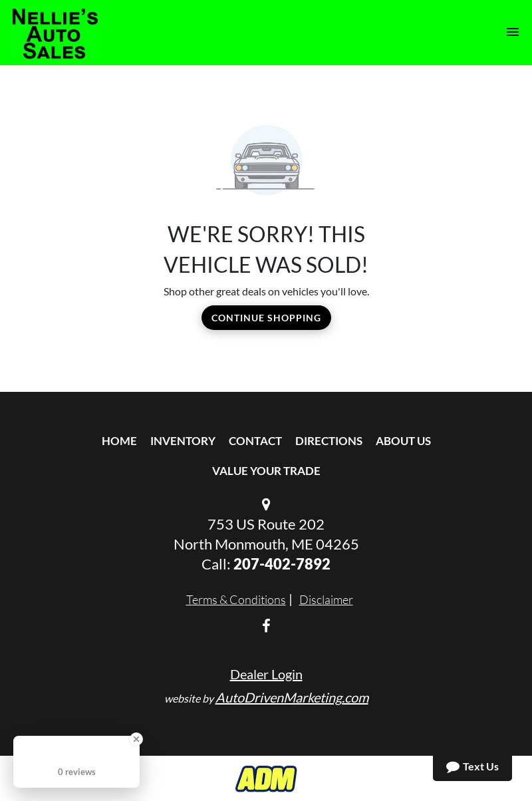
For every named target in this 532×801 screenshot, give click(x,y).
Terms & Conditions (236, 599)
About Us (403, 441)
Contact (255, 441)
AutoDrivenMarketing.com (292, 697)
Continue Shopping (266, 318)
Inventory (183, 441)
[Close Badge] (136, 739)
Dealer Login (266, 674)
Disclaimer (326, 599)
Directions (329, 441)
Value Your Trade (266, 471)
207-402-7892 (282, 564)
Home (119, 441)
